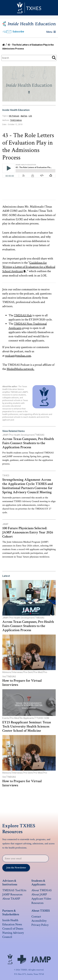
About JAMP (39, 894)
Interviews (17, 672)
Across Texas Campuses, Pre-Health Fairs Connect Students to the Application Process (28, 443)
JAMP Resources (12, 894)
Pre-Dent (28, 672)
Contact (36, 917)
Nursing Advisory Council (13, 935)
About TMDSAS (42, 890)
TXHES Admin (16, 120)
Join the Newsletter (16, 868)
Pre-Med (38, 672)
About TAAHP (11, 899)
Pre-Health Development (22, 435)
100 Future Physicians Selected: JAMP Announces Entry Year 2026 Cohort (28, 532)
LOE (30, 116)
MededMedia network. (20, 369)
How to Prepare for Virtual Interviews (22, 683)
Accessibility (39, 921)
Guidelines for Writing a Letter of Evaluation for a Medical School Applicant (29, 267)
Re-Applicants (27, 718)
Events (6, 718)
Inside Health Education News (12, 922)
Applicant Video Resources (41, 901)
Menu (51, 32)
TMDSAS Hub (23, 315)
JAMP (5, 435)
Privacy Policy (40, 925)
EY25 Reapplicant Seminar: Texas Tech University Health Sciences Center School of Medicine (27, 727)
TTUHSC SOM (42, 718)
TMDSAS (40, 435)
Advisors (7, 672)
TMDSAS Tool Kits (14, 890)
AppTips (24, 116)
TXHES (6, 476)
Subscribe (18, 32)
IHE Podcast (14, 116)
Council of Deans (13, 929)
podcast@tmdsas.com (18, 356)
